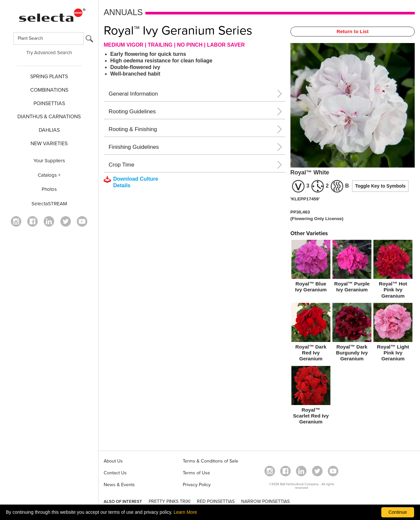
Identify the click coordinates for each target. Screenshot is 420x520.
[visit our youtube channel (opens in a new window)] (82, 221)
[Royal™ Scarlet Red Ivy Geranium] (311, 396)
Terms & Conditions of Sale (210, 461)
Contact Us (115, 473)
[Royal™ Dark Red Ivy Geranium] (311, 333)
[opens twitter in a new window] (66, 221)
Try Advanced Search (49, 53)
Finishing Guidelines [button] (134, 147)
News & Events (119, 485)
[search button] (89, 40)
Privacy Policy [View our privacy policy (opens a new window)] (197, 485)
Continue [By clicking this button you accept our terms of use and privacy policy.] (398, 512)
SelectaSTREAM (49, 204)
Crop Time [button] (121, 165)
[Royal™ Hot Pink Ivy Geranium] (393, 270)
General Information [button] (133, 94)
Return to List (353, 31)
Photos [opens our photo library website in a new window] (49, 189)
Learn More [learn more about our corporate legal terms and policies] (185, 512)
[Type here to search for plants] (49, 38)
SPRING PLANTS (49, 77)
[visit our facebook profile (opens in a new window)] (32, 221)
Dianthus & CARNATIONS (49, 117)
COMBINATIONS (49, 90)
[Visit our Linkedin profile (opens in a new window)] (49, 221)
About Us (113, 461)
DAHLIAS (49, 130)
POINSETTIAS (49, 103)
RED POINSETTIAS (216, 501)
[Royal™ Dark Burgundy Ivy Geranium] (352, 333)
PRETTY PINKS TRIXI (169, 501)
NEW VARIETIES (49, 144)
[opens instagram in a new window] (16, 221)
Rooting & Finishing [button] (133, 129)
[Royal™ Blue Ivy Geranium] (311, 267)
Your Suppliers (49, 161)
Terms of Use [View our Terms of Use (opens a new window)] (196, 473)
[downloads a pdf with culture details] (136, 182)
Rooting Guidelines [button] (132, 112)
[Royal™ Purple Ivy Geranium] (352, 267)
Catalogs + (49, 175)
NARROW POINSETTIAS (265, 501)
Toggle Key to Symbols (380, 186)
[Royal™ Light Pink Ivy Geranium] (393, 333)
